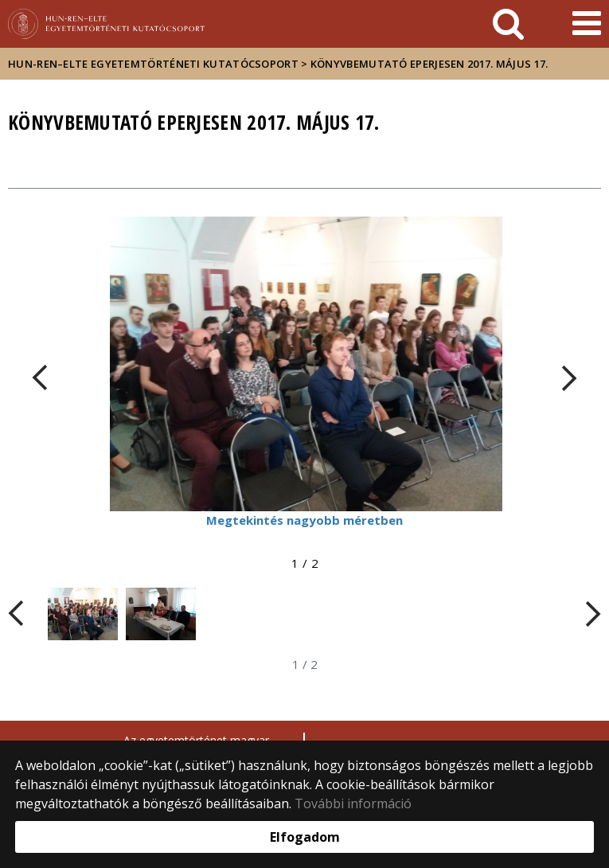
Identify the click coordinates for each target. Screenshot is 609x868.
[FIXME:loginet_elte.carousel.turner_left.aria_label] (40, 378)
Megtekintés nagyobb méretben (304, 520)
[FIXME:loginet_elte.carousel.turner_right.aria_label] (569, 378)
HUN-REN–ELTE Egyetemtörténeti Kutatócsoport (153, 64)
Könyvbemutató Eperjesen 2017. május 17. (429, 64)
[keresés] (508, 24)
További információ (353, 803)
